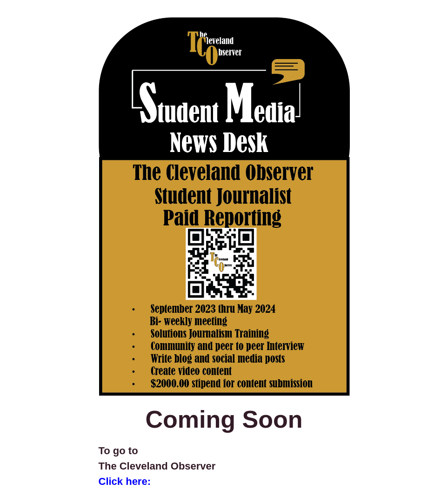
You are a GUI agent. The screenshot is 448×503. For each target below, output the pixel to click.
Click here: (125, 481)
